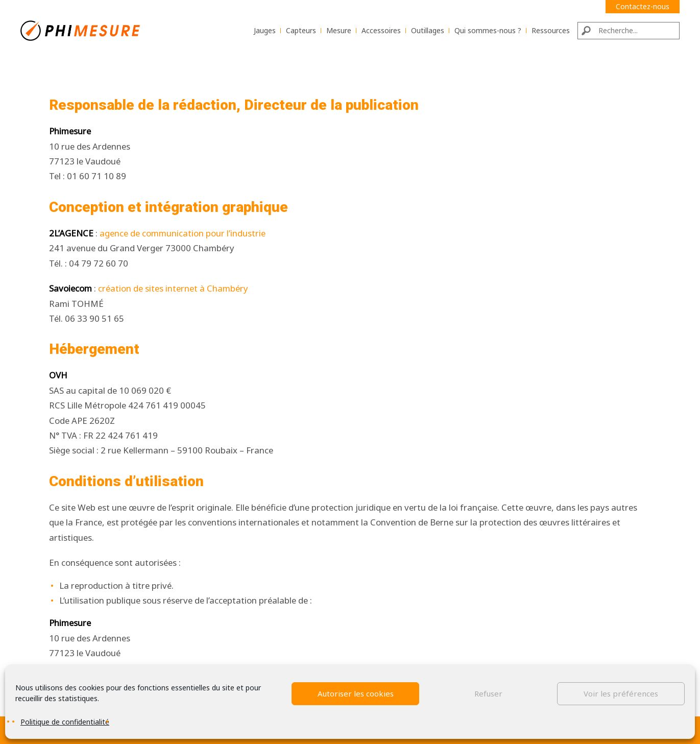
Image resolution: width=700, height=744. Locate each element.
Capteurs (301, 30)
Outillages (428, 30)
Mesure (339, 30)
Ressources (551, 30)
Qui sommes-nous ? (488, 30)
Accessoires (381, 30)
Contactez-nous (643, 6)
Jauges (265, 30)
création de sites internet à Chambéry (173, 288)
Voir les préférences (621, 693)
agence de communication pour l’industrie (183, 233)
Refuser (488, 693)
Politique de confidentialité (65, 722)
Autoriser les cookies (356, 693)
